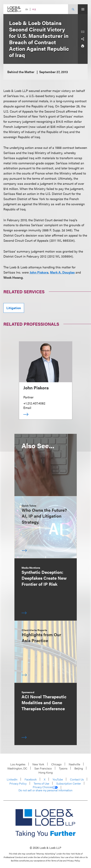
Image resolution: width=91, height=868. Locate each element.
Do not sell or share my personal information (45, 790)
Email (27, 408)
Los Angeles (18, 764)
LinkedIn (12, 779)
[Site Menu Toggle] (83, 9)
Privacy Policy (18, 783)
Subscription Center (69, 783)
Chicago (56, 764)
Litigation (14, 308)
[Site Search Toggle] (73, 9)
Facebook (31, 779)
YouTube (58, 779)
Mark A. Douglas (62, 272)
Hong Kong (46, 772)
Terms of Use (41, 783)
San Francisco (43, 768)
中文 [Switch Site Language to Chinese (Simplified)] (34, 9)
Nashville (74, 764)
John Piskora (36, 388)
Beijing (79, 768)
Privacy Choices (45, 787)
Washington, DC (17, 768)
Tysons (63, 768)
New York (38, 764)
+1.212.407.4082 (34, 403)
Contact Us (77, 779)
